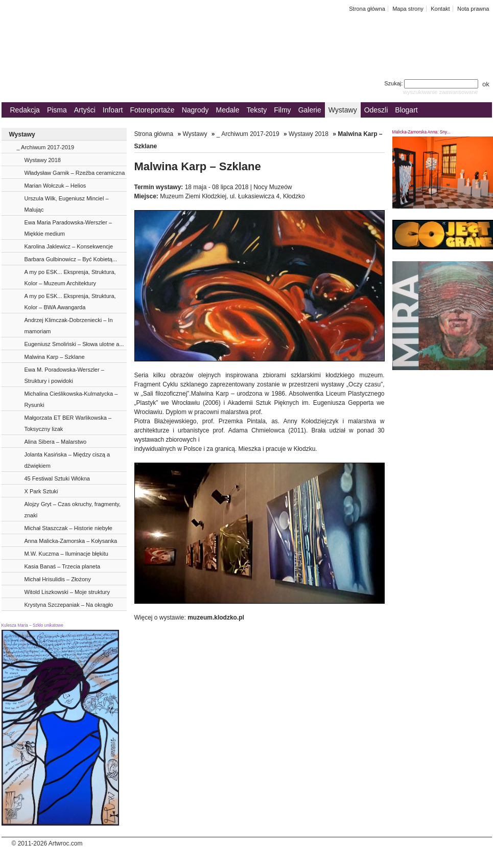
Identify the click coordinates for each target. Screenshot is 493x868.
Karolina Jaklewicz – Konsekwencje (69, 246)
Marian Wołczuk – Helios (55, 186)
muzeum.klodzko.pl (216, 618)
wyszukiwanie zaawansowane (441, 92)
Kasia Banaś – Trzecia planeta (63, 566)
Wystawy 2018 (43, 160)
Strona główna (367, 9)
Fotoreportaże (152, 110)
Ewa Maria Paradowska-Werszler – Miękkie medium (68, 228)
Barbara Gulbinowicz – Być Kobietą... (71, 259)
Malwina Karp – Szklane (55, 357)
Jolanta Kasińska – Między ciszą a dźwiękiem (67, 460)
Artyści (85, 110)
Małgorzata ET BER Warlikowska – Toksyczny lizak (68, 423)
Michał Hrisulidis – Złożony (58, 579)
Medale (228, 110)
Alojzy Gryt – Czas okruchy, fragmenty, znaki (73, 510)
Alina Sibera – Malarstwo (56, 442)
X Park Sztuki (41, 491)
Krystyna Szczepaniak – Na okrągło (69, 605)
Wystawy (343, 110)
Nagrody (195, 110)
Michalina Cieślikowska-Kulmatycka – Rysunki (71, 399)
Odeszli (376, 110)
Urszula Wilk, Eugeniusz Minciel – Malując (67, 204)
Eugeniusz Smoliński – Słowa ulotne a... (74, 344)
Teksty (257, 110)
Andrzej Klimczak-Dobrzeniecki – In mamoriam (69, 326)
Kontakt (440, 9)
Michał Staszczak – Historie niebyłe (68, 528)
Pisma (57, 110)
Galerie (310, 110)
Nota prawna (473, 9)
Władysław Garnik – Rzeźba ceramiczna (75, 173)
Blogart (406, 110)
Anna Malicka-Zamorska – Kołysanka (71, 541)
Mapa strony (408, 9)
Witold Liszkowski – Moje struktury (67, 592)
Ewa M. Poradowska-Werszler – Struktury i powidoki (64, 375)
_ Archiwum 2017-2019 (46, 147)
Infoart (113, 110)
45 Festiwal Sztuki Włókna (57, 478)
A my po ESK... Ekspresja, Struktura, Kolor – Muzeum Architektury (70, 278)
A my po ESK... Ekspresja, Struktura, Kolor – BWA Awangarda (70, 302)
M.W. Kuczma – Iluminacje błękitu (66, 554)
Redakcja (25, 110)
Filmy (282, 110)
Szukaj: (432, 83)
